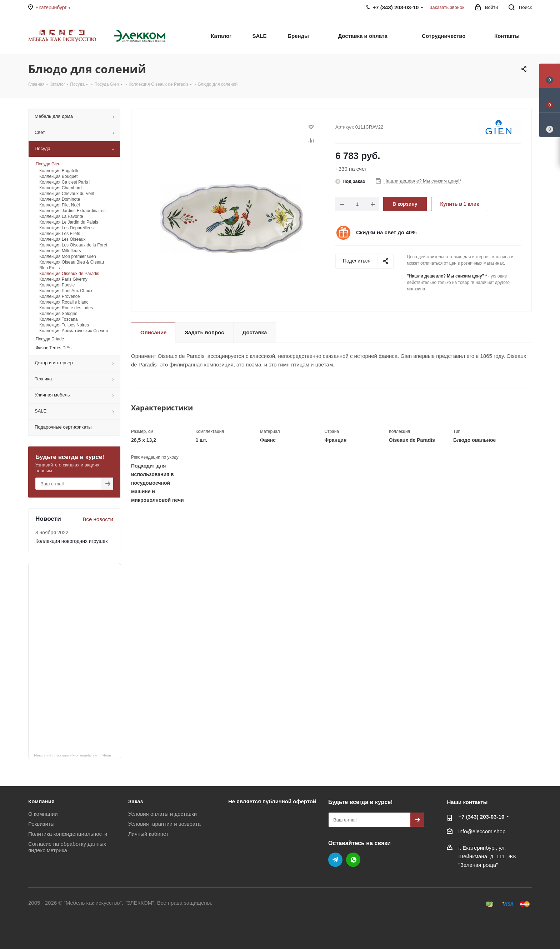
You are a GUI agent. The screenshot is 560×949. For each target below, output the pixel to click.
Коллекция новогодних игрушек (71, 541)
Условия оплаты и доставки (162, 814)
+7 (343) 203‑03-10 (481, 817)
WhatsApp (353, 860)
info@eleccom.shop (482, 831)
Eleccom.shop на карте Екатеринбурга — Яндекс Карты (77, 755)
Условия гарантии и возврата (164, 824)
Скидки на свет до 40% (386, 232)
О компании (43, 814)
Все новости (98, 519)
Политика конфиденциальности (68, 834)
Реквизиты (41, 824)
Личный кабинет (148, 834)
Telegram (335, 860)
